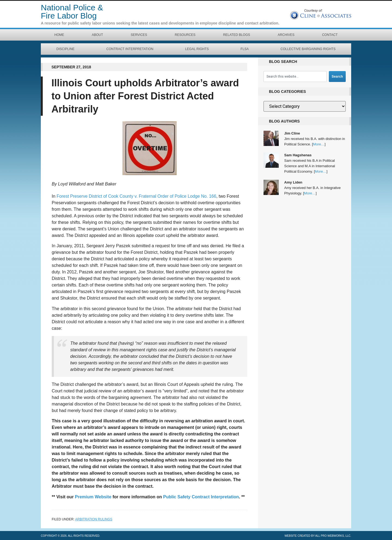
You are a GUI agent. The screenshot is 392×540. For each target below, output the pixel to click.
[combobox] (295, 77)
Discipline (65, 49)
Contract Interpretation (130, 49)
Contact (330, 35)
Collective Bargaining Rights (308, 49)
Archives (286, 35)
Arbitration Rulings (94, 519)
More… (319, 144)
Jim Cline (292, 133)
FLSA (245, 49)
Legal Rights (197, 49)
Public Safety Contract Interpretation (201, 497)
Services (139, 35)
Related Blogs (237, 35)
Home (59, 35)
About (97, 35)
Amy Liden (293, 182)
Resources (185, 35)
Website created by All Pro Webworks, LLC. (318, 536)
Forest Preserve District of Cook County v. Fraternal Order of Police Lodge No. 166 (137, 196)
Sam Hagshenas (298, 155)
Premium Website (93, 497)
